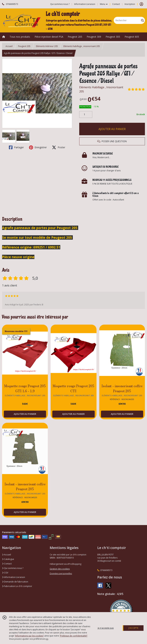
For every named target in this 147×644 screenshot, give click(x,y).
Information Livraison (14, 577)
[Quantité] (86, 115)
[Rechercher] (142, 20)
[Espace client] (141, 4)
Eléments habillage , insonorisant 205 (82, 46)
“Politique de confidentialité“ (73, 636)
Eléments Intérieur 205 (47, 46)
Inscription (130, 4)
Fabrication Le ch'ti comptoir (17, 586)
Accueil (9, 46)
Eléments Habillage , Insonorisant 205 (101, 89)
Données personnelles (61, 574)
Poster (59, 147)
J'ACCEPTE (133, 628)
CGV (5, 573)
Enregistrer (38, 147)
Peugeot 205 (24, 46)
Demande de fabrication (15, 582)
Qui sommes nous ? (13, 568)
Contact (116, 4)
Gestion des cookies (60, 569)
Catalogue (8, 559)
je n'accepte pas (106, 628)
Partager (16, 147)
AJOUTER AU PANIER (112, 129)
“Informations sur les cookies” (29, 636)
